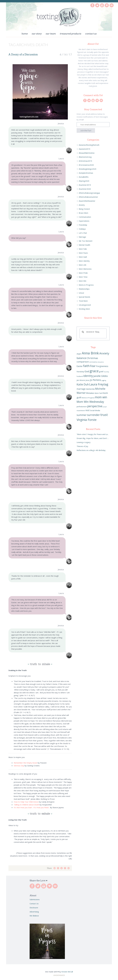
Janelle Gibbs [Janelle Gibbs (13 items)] (101, 376)
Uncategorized (85, 305)
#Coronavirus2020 (86, 165)
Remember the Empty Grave (26, 763)
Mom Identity (84, 261)
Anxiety (82, 205)
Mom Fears (83, 253)
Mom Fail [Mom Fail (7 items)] (98, 393)
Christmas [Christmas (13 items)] (92, 358)
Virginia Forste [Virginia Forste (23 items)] (87, 420)
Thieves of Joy (82, 446)
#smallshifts (84, 177)
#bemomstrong (85, 157)
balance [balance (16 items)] (81, 358)
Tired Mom (83, 301)
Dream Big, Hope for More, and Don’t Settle (93, 438)
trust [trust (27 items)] (104, 415)
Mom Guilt (83, 257)
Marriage (82, 237)
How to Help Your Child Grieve (26, 802)
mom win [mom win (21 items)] (101, 397)
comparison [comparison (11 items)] (83, 362)
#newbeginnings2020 (88, 169)
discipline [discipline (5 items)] (101, 362)
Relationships (84, 289)
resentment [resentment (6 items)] (81, 411)
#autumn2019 (84, 149)
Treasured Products (71, 34)
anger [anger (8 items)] (79, 354)
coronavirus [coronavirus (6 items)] (93, 362)
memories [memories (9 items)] (90, 389)
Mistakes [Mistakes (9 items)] (90, 393)
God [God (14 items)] (87, 371)
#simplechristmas (86, 173)
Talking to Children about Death (26, 805)
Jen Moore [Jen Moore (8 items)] (81, 380)
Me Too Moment (86, 241)
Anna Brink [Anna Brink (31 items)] (90, 353)
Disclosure (34, 908)
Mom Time (83, 277)
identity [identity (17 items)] (88, 376)
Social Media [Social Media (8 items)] (95, 410)
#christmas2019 (85, 161)
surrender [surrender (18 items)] (93, 415)
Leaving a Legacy (84, 442)
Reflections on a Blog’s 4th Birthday (91, 450)
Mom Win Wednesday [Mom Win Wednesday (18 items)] (90, 402)
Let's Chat (83, 233)
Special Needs (84, 297)
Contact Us (91, 34)
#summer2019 (85, 185)
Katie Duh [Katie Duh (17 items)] (83, 384)
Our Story (37, 34)
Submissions (35, 899)
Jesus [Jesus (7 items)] (88, 380)
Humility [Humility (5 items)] (106, 372)
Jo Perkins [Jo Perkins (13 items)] (96, 380)
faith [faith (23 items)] (86, 366)
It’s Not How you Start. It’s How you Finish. (32, 807)
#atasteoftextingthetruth (89, 145)
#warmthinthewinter (87, 201)
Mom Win (83, 281)
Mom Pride (83, 273)
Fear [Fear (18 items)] (93, 366)
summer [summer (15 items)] (82, 415)
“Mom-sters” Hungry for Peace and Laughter (93, 434)
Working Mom (84, 309)
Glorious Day (19, 766)
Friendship (83, 225)
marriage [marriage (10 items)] (81, 389)
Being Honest (84, 209)
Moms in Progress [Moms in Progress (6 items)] (88, 398)
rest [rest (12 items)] (87, 410)
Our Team (51, 34)
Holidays (82, 229)
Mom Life (83, 265)
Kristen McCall (67, 972)
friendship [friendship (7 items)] (80, 372)
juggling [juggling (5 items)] (104, 380)
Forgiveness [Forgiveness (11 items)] (102, 366)
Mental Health (84, 245)
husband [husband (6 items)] (80, 376)
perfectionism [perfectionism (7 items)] (82, 407)
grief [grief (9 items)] (101, 372)
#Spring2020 (84, 181)
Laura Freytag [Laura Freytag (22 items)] (99, 384)
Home (25, 34)
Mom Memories (85, 269)
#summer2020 (85, 189)
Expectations (84, 221)
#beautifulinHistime (87, 153)
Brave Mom (83, 213)
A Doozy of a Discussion (23, 54)
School (81, 293)
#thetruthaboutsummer (88, 197)
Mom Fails (83, 249)
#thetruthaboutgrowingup (89, 193)
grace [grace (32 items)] (94, 371)
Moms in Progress (86, 285)
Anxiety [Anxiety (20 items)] (104, 353)
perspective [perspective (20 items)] (95, 406)
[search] (93, 332)
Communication (85, 217)
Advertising (34, 912)
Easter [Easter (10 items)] (80, 366)
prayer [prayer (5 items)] (105, 407)
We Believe (34, 916)
